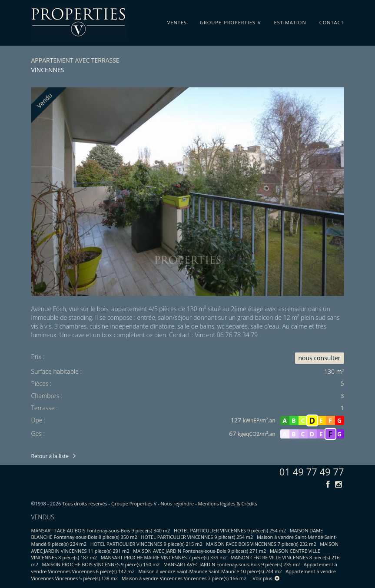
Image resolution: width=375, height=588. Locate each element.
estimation (290, 21)
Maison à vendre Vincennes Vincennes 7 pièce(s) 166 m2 (184, 578)
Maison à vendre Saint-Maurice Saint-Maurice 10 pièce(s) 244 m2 (210, 571)
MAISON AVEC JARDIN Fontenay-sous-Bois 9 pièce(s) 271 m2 (199, 551)
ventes (177, 21)
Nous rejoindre (178, 503)
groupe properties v (231, 21)
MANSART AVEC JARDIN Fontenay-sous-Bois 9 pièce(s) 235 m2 (232, 564)
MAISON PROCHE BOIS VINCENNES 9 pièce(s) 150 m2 (101, 564)
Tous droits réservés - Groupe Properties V (109, 503)
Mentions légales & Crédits (228, 503)
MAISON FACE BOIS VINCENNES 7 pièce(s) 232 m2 (261, 544)
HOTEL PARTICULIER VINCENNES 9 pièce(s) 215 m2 (146, 544)
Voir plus (266, 578)
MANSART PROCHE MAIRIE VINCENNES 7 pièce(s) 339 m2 (164, 557)
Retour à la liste (50, 456)
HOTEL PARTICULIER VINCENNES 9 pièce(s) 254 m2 (230, 530)
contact (332, 21)
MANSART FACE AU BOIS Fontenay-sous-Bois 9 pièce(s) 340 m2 (101, 530)
